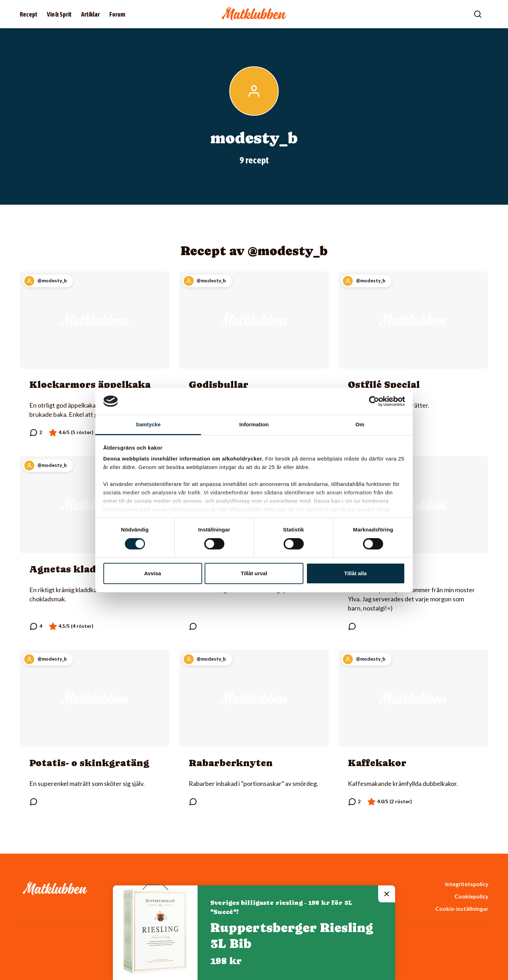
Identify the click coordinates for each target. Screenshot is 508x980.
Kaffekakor (377, 763)
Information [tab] (254, 424)
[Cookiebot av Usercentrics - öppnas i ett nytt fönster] (374, 401)
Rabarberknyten (231, 763)
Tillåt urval (254, 573)
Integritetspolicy (467, 884)
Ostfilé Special (384, 384)
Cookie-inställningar (462, 909)
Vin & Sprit (59, 14)
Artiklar (90, 14)
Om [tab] (360, 424)
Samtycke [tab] (148, 424)
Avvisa (153, 573)
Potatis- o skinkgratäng (89, 763)
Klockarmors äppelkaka (90, 384)
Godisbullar (219, 384)
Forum (117, 14)
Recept (29, 14)
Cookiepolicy (471, 896)
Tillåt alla (356, 573)
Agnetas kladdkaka (78, 569)
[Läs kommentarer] (36, 433)
